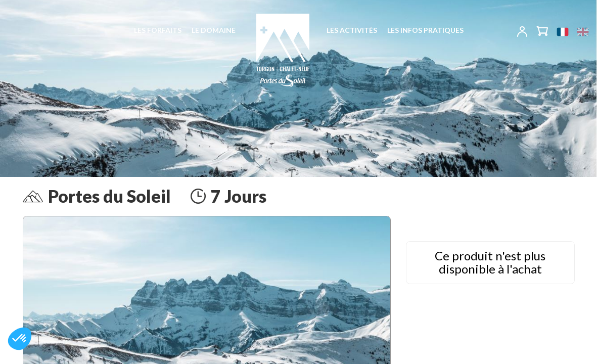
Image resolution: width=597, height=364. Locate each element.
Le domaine (214, 30)
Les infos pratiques (425, 30)
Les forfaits (158, 30)
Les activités (352, 30)
